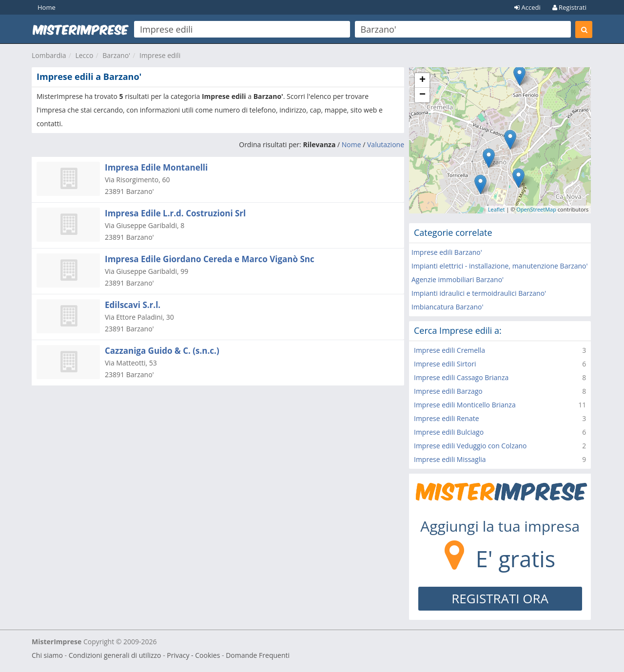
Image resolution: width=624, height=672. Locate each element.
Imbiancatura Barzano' (448, 307)
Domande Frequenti (258, 655)
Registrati (569, 7)
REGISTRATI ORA (500, 598)
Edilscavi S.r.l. (133, 305)
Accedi (527, 7)
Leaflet (497, 209)
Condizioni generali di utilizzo (115, 655)
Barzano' (116, 55)
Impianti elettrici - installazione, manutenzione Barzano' (500, 266)
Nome (351, 144)
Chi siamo (47, 655)
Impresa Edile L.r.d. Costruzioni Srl (175, 213)
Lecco (84, 55)
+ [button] (422, 80)
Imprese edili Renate (447, 418)
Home (47, 7)
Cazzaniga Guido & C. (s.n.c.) (162, 351)
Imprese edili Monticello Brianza (465, 405)
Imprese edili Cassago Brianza (461, 377)
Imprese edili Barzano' (447, 252)
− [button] (422, 95)
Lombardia (49, 55)
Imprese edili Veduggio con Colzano (470, 446)
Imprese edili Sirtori (445, 364)
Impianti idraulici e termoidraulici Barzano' (479, 293)
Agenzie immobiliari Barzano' (458, 279)
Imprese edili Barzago (448, 391)
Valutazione (386, 144)
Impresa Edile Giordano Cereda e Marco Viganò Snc (210, 259)
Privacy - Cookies (193, 655)
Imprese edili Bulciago (449, 432)
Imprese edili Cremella (449, 350)
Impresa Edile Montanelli (156, 167)
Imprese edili (160, 55)
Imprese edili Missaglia (450, 459)
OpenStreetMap (536, 209)
